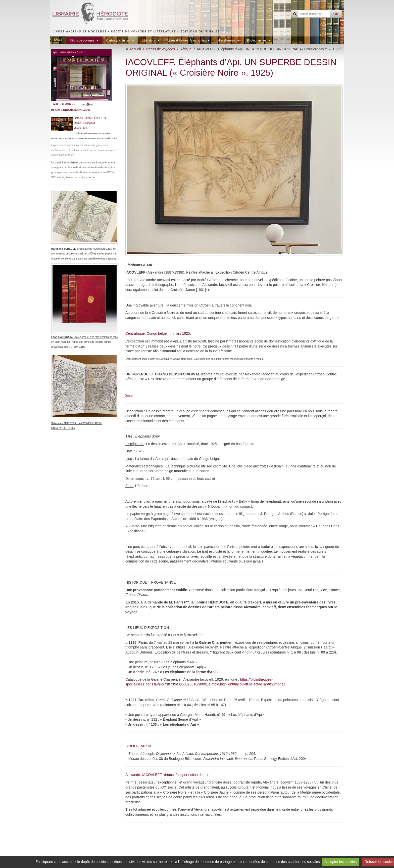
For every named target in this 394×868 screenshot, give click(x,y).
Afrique (186, 49)
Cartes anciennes (118, 40)
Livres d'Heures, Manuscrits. (186, 40)
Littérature (149, 40)
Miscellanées (226, 40)
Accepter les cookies (340, 862)
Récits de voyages (82, 40)
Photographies (257, 40)
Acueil (58, 40)
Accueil (135, 49)
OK (336, 14)
